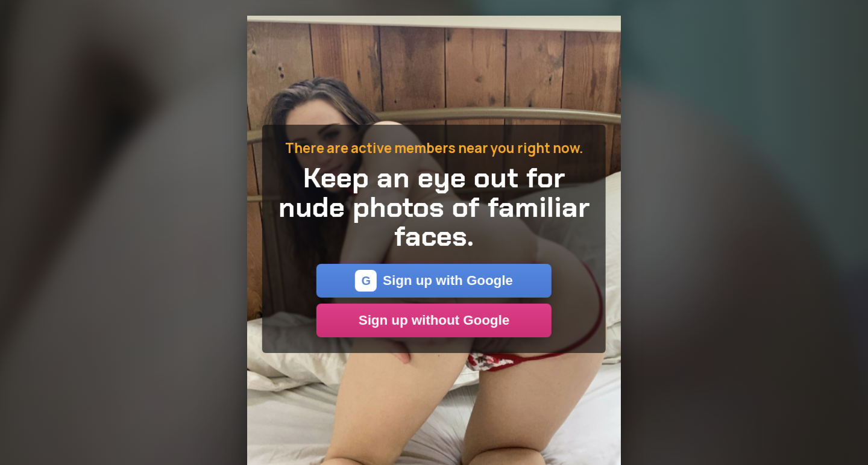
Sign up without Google (434, 320)
